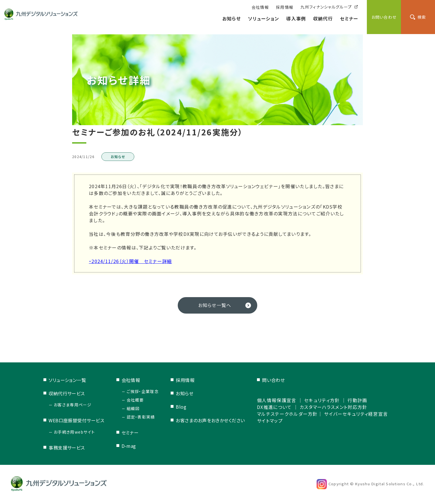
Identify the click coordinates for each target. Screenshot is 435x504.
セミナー (349, 18)
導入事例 (296, 18)
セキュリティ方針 (322, 400)
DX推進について (274, 407)
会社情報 (131, 380)
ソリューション (263, 18)
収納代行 (323, 18)
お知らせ (232, 18)
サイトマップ (270, 421)
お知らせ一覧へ (215, 305)
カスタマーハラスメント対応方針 (333, 407)
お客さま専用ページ (73, 405)
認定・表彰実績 (141, 417)
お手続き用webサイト (74, 432)
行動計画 (357, 400)
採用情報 (185, 380)
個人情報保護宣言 (277, 400)
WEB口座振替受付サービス (76, 420)
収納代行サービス (67, 393)
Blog (181, 407)
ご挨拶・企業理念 (143, 391)
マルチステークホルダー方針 (287, 414)
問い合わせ (273, 380)
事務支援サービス (67, 448)
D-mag (129, 446)
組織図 (133, 408)
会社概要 (135, 400)
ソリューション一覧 (67, 380)
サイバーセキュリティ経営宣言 (356, 414)
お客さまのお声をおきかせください (210, 420)
